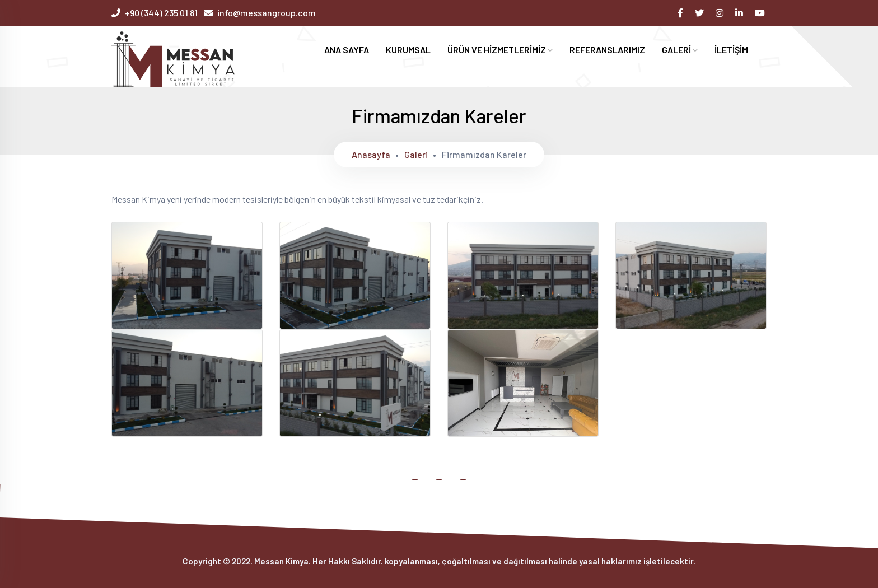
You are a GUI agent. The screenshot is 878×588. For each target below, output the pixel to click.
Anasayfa (371, 154)
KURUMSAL (408, 50)
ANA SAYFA (347, 50)
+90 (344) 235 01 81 (161, 13)
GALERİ (680, 50)
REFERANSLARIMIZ (607, 50)
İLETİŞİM (731, 50)
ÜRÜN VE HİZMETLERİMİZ (500, 50)
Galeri (416, 154)
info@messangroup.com (267, 13)
